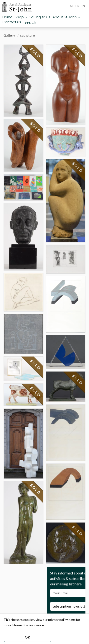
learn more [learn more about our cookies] (36, 625)
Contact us (12, 22)
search (30, 22)
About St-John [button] (66, 17)
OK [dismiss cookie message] (28, 637)
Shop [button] (21, 17)
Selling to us (40, 17)
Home (7, 17)
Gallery (9, 35)
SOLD (36, 53)
